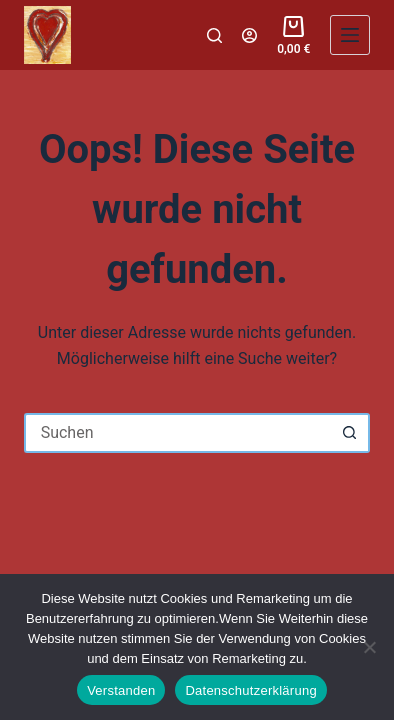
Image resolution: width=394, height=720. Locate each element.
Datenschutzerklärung (250, 690)
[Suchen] (214, 35)
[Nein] (369, 647)
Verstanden (121, 690)
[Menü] (350, 35)
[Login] (249, 35)
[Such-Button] (350, 433)
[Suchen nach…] (177, 433)
